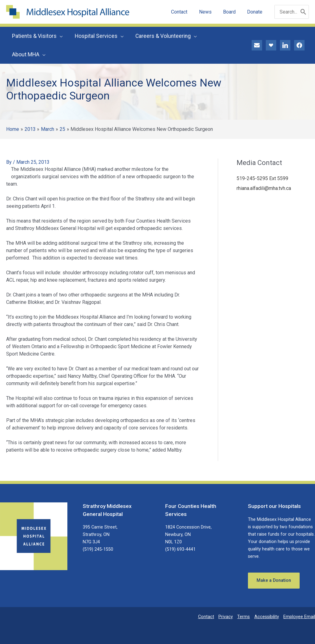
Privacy (226, 617)
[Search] (303, 12)
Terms (243, 617)
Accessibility (267, 617)
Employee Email (299, 617)
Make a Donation (274, 580)
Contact (206, 617)
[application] (59, 36)
